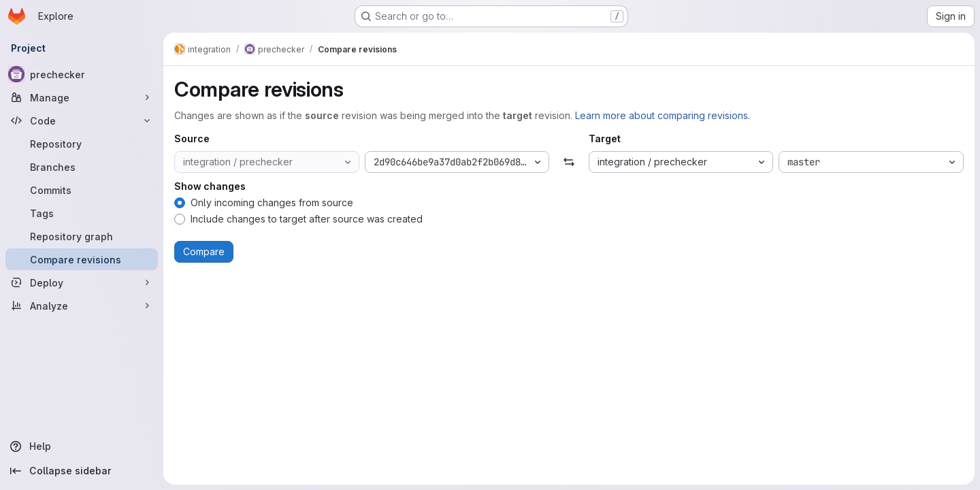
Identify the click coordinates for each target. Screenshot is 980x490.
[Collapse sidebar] (82, 471)
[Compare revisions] (82, 259)
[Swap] (569, 162)
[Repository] (82, 144)
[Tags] (82, 213)
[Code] (82, 120)
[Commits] (82, 190)
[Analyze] (82, 306)
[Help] (82, 446)
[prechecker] (82, 74)
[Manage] (82, 97)
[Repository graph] (82, 236)
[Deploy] (82, 282)
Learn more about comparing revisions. (663, 115)
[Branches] (82, 167)
